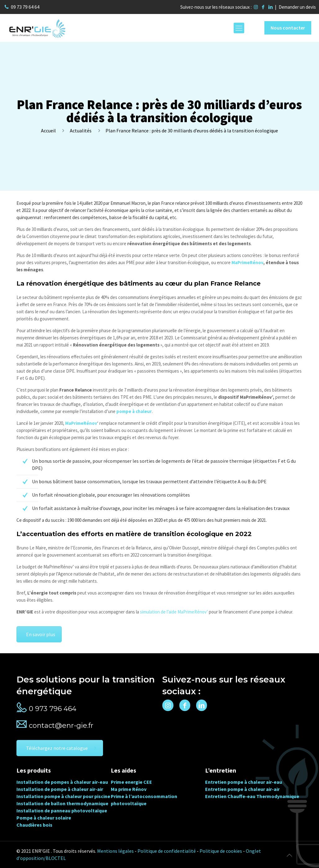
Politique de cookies (221, 851)
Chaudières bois (34, 825)
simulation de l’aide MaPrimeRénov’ (174, 612)
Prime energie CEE (131, 782)
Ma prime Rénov (129, 789)
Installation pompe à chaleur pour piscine (63, 796)
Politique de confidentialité (167, 851)
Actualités (81, 131)
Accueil (48, 131)
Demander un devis (297, 7)
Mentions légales (115, 851)
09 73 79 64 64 (25, 7)
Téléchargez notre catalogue (61, 748)
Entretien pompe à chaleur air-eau (244, 782)
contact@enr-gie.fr (61, 726)
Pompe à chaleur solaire (44, 818)
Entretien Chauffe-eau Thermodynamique (252, 796)
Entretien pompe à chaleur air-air (242, 789)
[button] (12, 856)
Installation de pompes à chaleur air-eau (62, 782)
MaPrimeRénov (247, 262)
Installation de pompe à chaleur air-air (60, 789)
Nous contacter (288, 28)
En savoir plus (41, 634)
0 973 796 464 (53, 709)
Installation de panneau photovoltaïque (62, 811)
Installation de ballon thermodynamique (62, 803)
